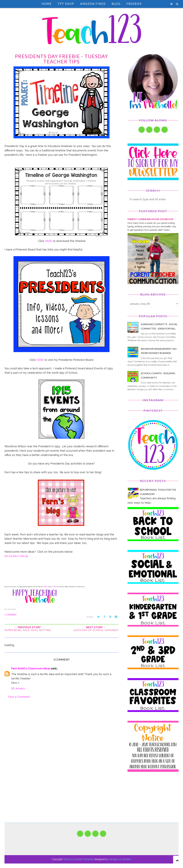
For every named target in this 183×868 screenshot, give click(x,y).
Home (47, 4)
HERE (48, 241)
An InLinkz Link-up (16, 556)
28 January (18, 688)
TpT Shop (66, 4)
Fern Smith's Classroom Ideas (31, 668)
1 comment (11, 615)
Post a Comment (19, 697)
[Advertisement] (153, 802)
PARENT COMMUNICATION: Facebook (150, 219)
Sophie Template (84, 859)
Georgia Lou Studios (120, 859)
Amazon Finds (93, 4)
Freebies (134, 4)
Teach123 (69, 859)
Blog (116, 4)
